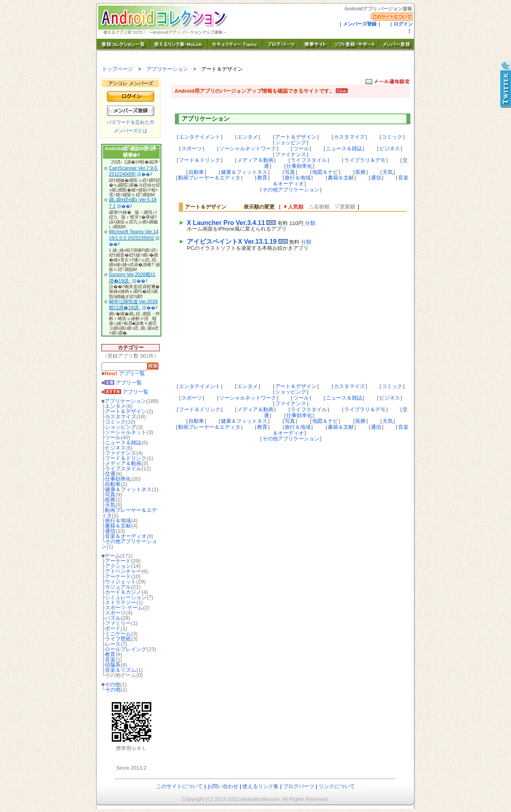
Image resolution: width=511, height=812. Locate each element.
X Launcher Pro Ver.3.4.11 (226, 223)
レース (113, 644)
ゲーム (112, 556)
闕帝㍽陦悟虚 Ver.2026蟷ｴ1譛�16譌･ (134, 305)
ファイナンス (121, 453)
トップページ (117, 69)
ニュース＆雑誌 (123, 443)
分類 (310, 223)
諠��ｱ (145, 174)
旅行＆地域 (118, 520)
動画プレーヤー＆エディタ (129, 513)
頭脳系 (113, 665)
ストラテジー (121, 602)
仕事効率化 (118, 479)
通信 (110, 531)
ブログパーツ (299, 786)
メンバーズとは (131, 131)
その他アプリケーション (129, 544)
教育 (110, 654)
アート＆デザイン (126, 411)
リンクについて (337, 786)
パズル (113, 618)
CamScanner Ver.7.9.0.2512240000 (134, 171)
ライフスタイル (123, 469)
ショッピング (121, 427)
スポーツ (115, 613)
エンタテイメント (200, 137)
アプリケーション (167, 69)
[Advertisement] (253, 316)
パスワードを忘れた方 (131, 122)
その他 (112, 684)
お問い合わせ (223, 786)
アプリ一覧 (125, 373)
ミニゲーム (118, 634)
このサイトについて (179, 786)
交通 (110, 474)
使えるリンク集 (260, 786)
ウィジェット (121, 582)
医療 (110, 500)
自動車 (113, 484)
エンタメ (115, 406)
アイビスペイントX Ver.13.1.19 (232, 242)
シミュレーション (126, 597)
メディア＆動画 (123, 463)
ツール (113, 437)
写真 (110, 495)
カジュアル (118, 587)
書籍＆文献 (118, 526)
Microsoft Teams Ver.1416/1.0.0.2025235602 (134, 235)
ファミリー (118, 623)
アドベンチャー (123, 571)
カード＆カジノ (123, 592)
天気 (110, 505)
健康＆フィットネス (128, 489)
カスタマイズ (121, 417)
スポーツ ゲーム (124, 608)
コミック (115, 422)
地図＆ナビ (325, 172)
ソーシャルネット (126, 432)
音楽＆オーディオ (126, 536)
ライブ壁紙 (118, 639)
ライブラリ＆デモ (365, 160)
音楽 (110, 660)
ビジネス (115, 448)
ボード (113, 628)
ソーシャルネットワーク (248, 148)
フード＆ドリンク (126, 458)
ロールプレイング (126, 649)
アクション (118, 566)
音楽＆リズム (121, 670)
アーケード (118, 561)
